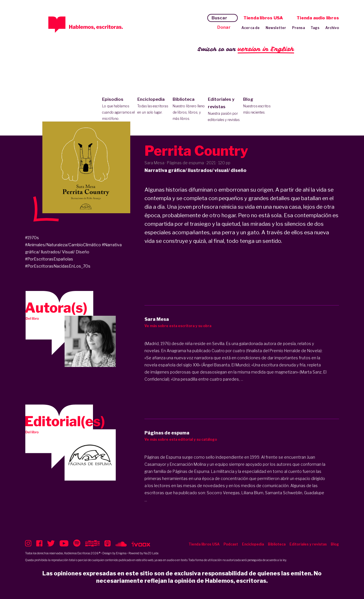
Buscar (219, 18)
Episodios (118, 109)
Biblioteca (189, 109)
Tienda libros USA (263, 18)
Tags (315, 28)
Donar (224, 27)
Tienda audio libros (318, 18)
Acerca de (251, 28)
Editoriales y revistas (224, 110)
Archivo (332, 28)
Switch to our (246, 49)
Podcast (231, 544)
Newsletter (276, 28)
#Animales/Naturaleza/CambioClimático (63, 245)
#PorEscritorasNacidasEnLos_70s (58, 266)
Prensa (298, 28)
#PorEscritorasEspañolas (49, 259)
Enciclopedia (154, 106)
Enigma (121, 553)
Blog (259, 106)
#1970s (32, 238)
